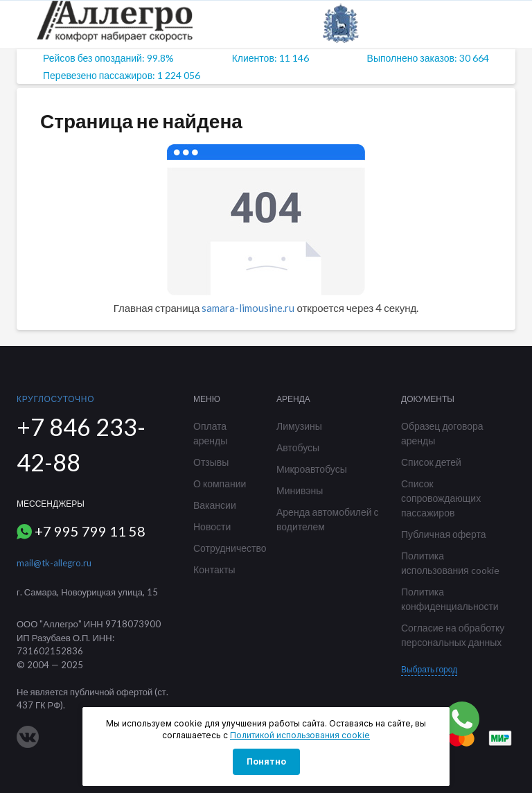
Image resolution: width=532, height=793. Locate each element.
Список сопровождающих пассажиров (441, 498)
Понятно (266, 761)
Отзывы (211, 462)
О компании (220, 483)
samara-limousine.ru (248, 308)
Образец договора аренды (442, 433)
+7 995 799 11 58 (90, 531)
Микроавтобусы (312, 469)
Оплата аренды (210, 433)
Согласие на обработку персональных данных (453, 635)
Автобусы (298, 447)
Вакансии (215, 505)
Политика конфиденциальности (450, 599)
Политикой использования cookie (300, 735)
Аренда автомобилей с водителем (328, 519)
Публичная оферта (444, 534)
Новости (212, 526)
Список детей (431, 462)
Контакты (214, 569)
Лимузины (299, 426)
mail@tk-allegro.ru (54, 563)
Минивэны (300, 490)
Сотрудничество (224, 548)
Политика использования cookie (450, 563)
